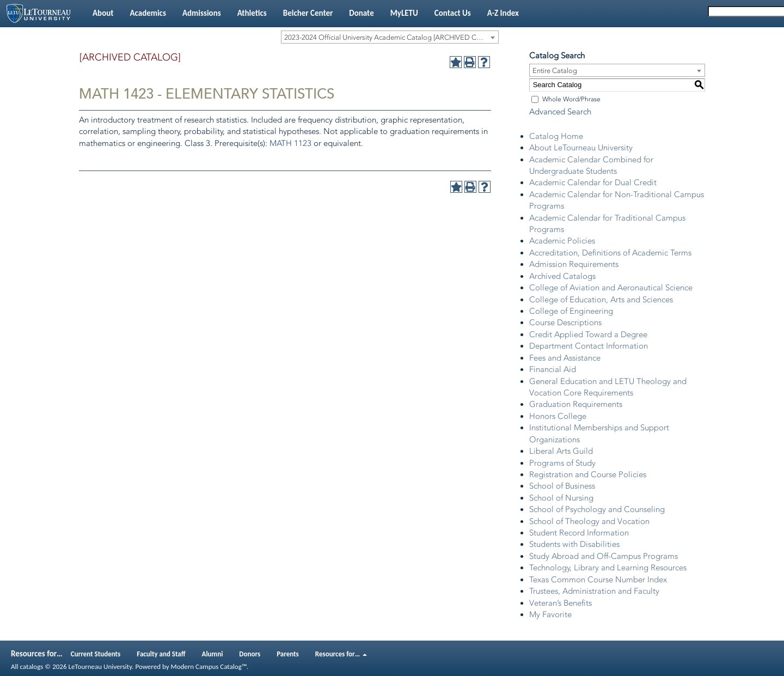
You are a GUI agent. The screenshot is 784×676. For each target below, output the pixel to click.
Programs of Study (562, 463)
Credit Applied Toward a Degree (588, 334)
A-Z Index (503, 13)
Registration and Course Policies (588, 474)
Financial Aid (553, 369)
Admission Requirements (574, 264)
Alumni (213, 654)
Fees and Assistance (565, 358)
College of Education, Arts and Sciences (601, 300)
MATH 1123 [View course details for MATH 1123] (290, 143)
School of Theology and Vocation (589, 521)
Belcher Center (308, 13)
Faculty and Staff (161, 654)
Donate (361, 13)
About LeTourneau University (581, 148)
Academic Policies (562, 241)
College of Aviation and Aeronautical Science (611, 288)
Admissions (202, 13)
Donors (250, 654)
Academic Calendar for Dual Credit (593, 182)
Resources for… (341, 654)
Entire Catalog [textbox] (555, 71)
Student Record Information (579, 533)
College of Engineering (571, 311)
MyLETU (404, 13)
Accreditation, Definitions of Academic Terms (610, 253)
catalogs (31, 666)
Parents (288, 654)
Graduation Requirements (576, 404)
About (103, 13)
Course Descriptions (565, 322)
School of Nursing (561, 498)
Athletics (252, 13)
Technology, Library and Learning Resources (608, 568)
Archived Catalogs (562, 276)
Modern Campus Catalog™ (209, 666)
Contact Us (453, 13)
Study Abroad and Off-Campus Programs (604, 556)
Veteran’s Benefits (561, 603)
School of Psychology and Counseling (597, 509)
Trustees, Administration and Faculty (594, 591)
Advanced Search (560, 112)
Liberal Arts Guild (561, 451)
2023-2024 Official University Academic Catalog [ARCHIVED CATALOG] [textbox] (391, 37)
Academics (148, 13)
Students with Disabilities (574, 544)
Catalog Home (556, 136)
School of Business (562, 486)
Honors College (558, 416)
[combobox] (390, 37)
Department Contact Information (589, 346)
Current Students (96, 654)
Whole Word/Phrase (571, 99)
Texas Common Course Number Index (598, 580)
